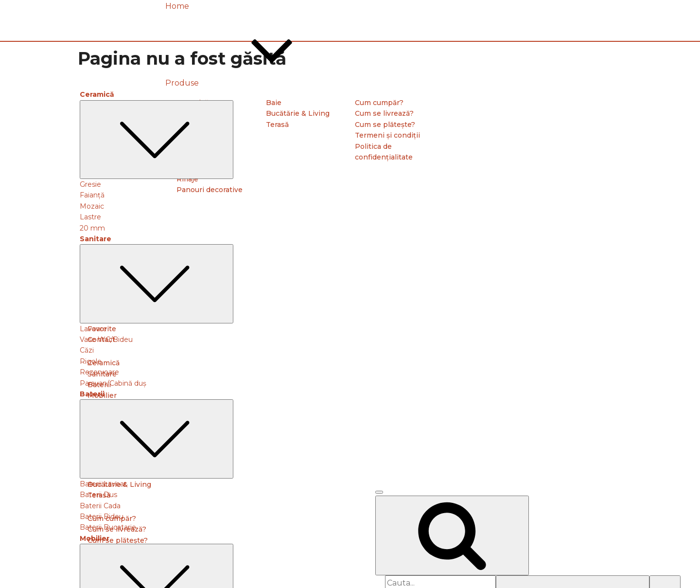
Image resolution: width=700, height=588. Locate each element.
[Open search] (452, 535)
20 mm (92, 228)
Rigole (91, 361)
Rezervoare (99, 372)
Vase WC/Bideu (106, 339)
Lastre (90, 217)
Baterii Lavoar (103, 484)
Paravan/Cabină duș (113, 383)
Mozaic (92, 206)
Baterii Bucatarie (108, 527)
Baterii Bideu (102, 517)
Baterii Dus (98, 495)
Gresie (90, 184)
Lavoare (93, 329)
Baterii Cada (100, 506)
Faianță (92, 195)
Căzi (87, 350)
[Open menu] (379, 492)
